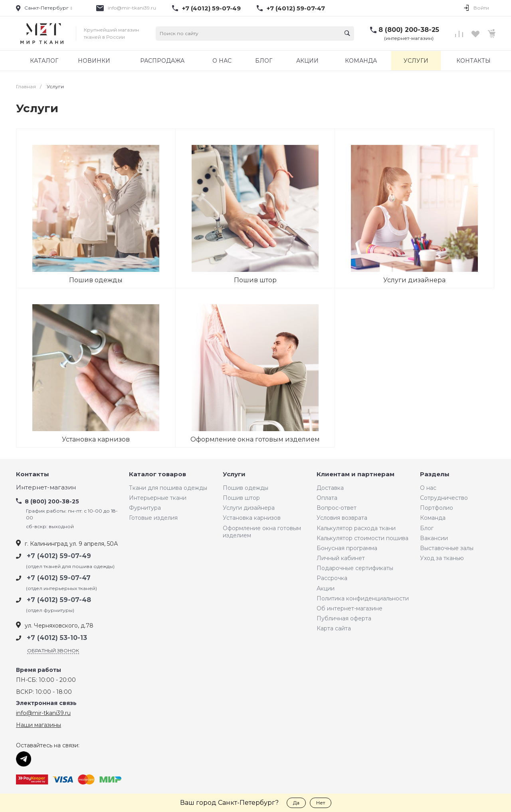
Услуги (234, 474)
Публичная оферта (344, 618)
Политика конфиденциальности (363, 598)
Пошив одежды (246, 488)
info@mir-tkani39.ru (132, 8)
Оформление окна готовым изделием (262, 532)
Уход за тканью (442, 558)
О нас (428, 488)
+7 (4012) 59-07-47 (296, 8)
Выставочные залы (447, 548)
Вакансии (434, 538)
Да (296, 803)
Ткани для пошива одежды (168, 488)
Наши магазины (39, 725)
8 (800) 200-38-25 (409, 30)
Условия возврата (342, 518)
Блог (427, 528)
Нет (321, 803)
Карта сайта (334, 628)
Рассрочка (332, 578)
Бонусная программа (347, 548)
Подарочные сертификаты (355, 568)
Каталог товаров (157, 474)
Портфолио (437, 508)
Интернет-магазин (46, 488)
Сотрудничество (444, 498)
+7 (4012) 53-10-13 (57, 638)
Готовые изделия (153, 518)
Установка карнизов (252, 518)
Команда (433, 518)
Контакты (33, 474)
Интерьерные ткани (158, 498)
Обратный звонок (53, 651)
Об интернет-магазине (350, 608)
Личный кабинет (341, 558)
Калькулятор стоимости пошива (362, 538)
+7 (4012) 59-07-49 (211, 8)
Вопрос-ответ (337, 508)
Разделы (435, 474)
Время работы (39, 670)
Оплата (327, 498)
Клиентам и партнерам (356, 474)
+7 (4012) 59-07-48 (59, 600)
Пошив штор (241, 498)
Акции (326, 588)
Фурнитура (145, 508)
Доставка (330, 488)
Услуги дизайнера (249, 508)
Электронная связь (46, 703)
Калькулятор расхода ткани (356, 528)
